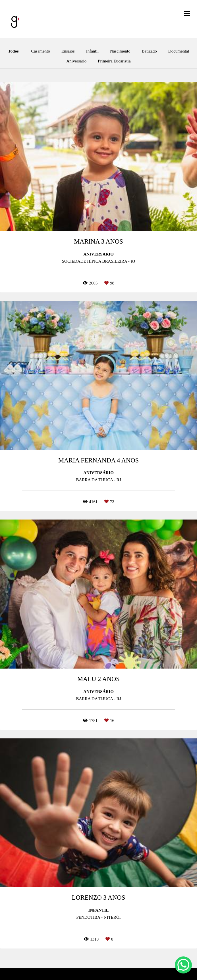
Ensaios (68, 51)
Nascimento (120, 51)
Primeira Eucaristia (114, 61)
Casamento (41, 51)
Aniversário (76, 61)
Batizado (149, 51)
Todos (13, 51)
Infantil (92, 51)
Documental (179, 51)
